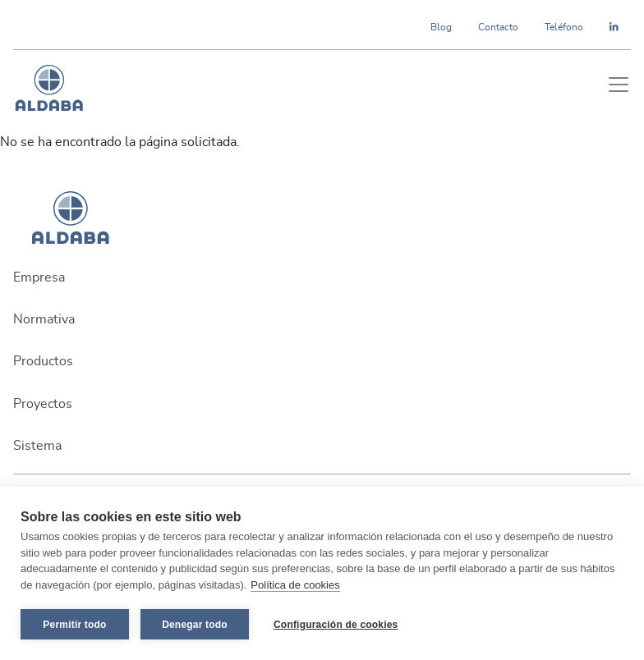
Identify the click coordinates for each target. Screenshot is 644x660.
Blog (441, 27)
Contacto (498, 27)
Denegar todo (195, 625)
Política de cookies (295, 585)
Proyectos (43, 404)
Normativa (44, 319)
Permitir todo (74, 625)
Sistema (37, 446)
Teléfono (564, 27)
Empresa (39, 277)
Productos (43, 361)
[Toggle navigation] (619, 85)
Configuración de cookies (336, 625)
